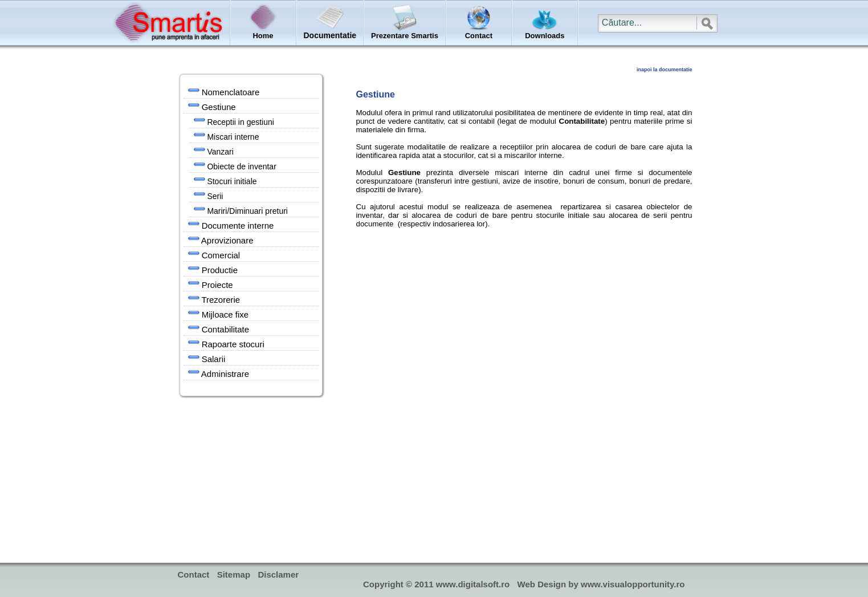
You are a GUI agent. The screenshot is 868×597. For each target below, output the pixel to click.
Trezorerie (214, 299)
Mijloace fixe (219, 314)
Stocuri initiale (225, 180)
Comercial (214, 254)
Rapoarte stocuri (226, 343)
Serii (209, 195)
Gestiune (212, 106)
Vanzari (214, 151)
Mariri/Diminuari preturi (241, 210)
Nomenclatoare (224, 91)
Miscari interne (227, 136)
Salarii (207, 358)
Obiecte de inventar (235, 165)
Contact (194, 574)
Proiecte (211, 284)
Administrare (219, 373)
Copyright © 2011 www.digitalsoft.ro (436, 584)
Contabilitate (219, 328)
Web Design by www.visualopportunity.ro (601, 584)
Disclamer (278, 574)
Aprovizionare (221, 239)
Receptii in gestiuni (234, 121)
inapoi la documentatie (665, 70)
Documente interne (231, 225)
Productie (213, 269)
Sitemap (234, 574)
